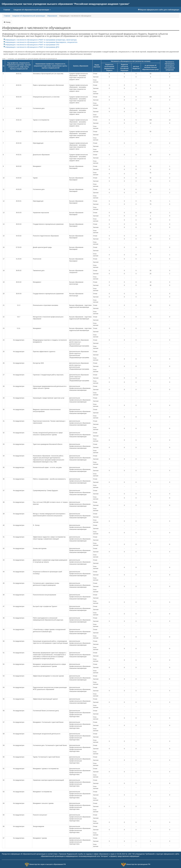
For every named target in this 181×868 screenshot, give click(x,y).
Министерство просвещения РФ (138, 864)
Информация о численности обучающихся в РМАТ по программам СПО (31, 45)
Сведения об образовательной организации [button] (32, 10)
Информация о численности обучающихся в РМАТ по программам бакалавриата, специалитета (40, 42)
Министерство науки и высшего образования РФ (48, 864)
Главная (8, 10)
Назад (7, 22)
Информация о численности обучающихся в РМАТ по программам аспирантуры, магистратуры (40, 40)
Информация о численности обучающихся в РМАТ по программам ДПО (31, 47)
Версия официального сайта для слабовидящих (159, 10)
